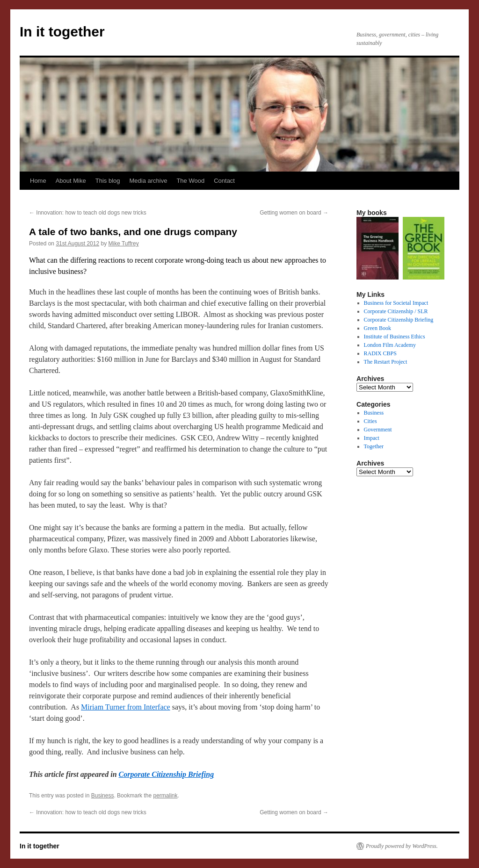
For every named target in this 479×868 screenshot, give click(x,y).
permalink (165, 796)
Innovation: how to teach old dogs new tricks (88, 213)
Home (38, 181)
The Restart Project (386, 362)
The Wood (190, 181)
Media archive (148, 181)
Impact (372, 438)
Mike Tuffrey (124, 244)
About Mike (71, 181)
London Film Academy (390, 345)
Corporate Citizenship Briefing (167, 774)
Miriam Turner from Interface (126, 707)
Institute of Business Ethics (395, 337)
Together (374, 446)
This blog (108, 181)
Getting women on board (294, 213)
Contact (224, 181)
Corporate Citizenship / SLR (396, 311)
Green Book (377, 328)
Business (103, 796)
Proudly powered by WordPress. (402, 846)
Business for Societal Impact (396, 303)
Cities (370, 421)
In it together (62, 32)
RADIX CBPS (380, 353)
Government (378, 430)
